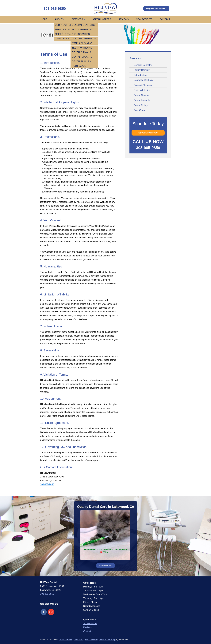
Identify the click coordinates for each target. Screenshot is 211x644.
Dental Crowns (141, 95)
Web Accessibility (91, 640)
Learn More (106, 566)
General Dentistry (143, 65)
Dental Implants (142, 100)
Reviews (124, 19)
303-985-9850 (55, 9)
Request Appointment (156, 9)
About (59, 19)
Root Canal (139, 110)
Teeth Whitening (142, 90)
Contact (165, 19)
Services (77, 19)
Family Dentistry (142, 70)
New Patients (144, 19)
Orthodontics (140, 75)
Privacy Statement (66, 640)
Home (44, 19)
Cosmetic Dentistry (143, 80)
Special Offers (102, 19)
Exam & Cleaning (143, 85)
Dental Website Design (107, 640)
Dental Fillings (141, 105)
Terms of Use (79, 640)
